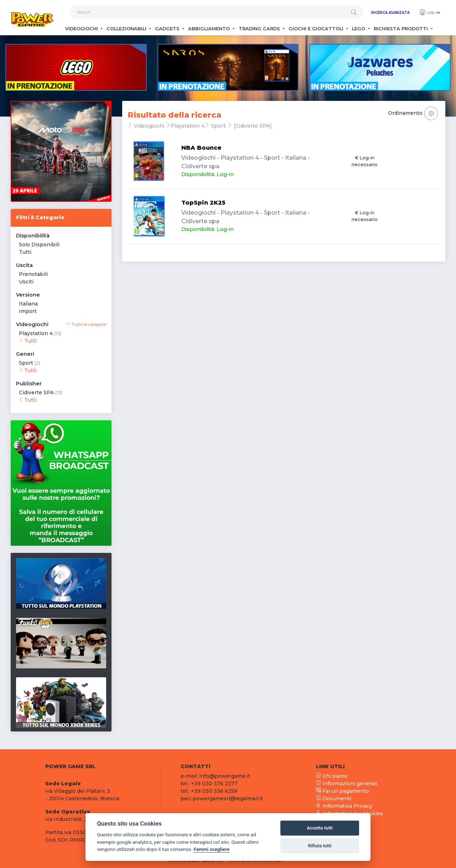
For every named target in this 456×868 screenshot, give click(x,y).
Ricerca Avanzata (390, 13)
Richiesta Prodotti (401, 29)
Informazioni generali (347, 784)
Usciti (26, 282)
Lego (359, 29)
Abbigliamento (210, 29)
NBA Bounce (201, 148)
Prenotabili (33, 274)
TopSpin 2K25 (203, 203)
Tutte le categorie (86, 324)
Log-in (429, 12)
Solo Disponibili (39, 245)
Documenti (334, 798)
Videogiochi (82, 29)
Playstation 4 (36, 333)
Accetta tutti (320, 828)
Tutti (25, 252)
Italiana (28, 304)
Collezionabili (127, 29)
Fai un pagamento (343, 791)
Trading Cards (260, 29)
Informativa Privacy (344, 806)
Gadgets (168, 29)
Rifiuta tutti (320, 846)
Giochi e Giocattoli (317, 29)
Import (28, 311)
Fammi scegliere (211, 849)
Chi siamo (332, 776)
